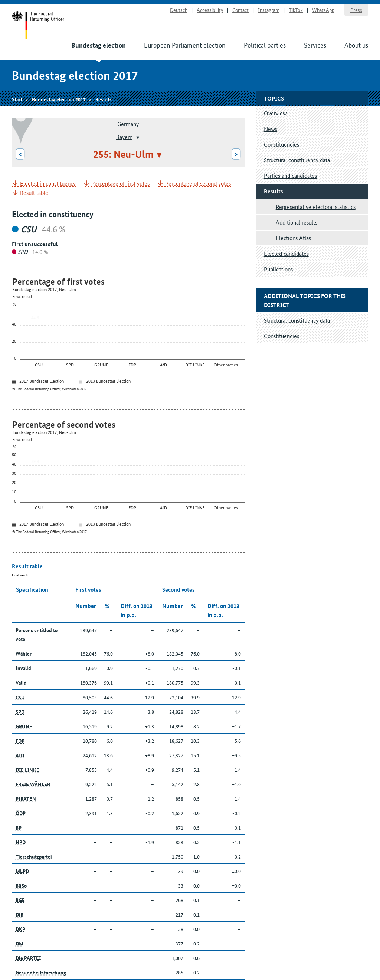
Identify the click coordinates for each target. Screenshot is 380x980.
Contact (240, 10)
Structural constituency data (297, 160)
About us (356, 45)
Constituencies (281, 144)
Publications (278, 269)
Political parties (265, 45)
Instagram (269, 10)
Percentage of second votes (198, 184)
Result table (34, 193)
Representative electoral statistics (316, 207)
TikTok (296, 10)
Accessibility (210, 10)
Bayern (124, 136)
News (271, 129)
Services (315, 45)
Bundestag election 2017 (59, 99)
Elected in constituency (48, 184)
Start (38, 25)
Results (104, 99)
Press (356, 10)
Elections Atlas (293, 238)
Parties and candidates (290, 175)
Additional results (297, 222)
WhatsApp (323, 10)
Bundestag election (99, 45)
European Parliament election (185, 45)
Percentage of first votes (120, 184)
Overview (275, 113)
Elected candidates (286, 253)
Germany (128, 124)
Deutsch (179, 10)
